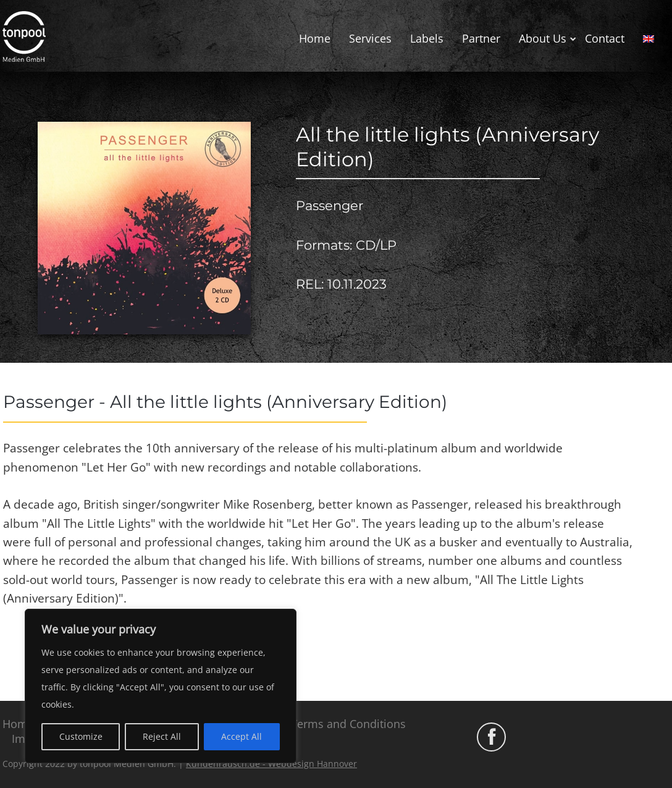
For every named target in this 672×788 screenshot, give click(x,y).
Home (315, 38)
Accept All (241, 736)
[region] (161, 686)
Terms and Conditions (348, 724)
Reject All (162, 736)
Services (370, 38)
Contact (605, 38)
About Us (543, 38)
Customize (81, 736)
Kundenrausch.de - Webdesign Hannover (271, 764)
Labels (427, 38)
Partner (481, 38)
